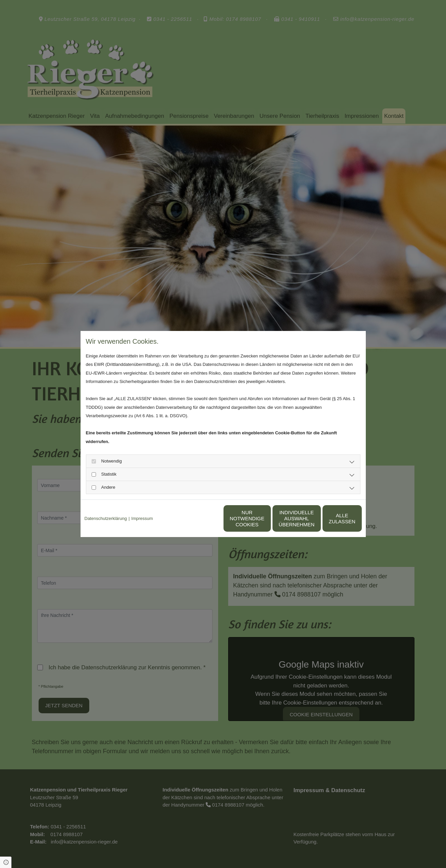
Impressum (142, 518)
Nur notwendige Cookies (203, 518)
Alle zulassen (331, 518)
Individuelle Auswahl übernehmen (267, 518)
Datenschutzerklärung (106, 518)
